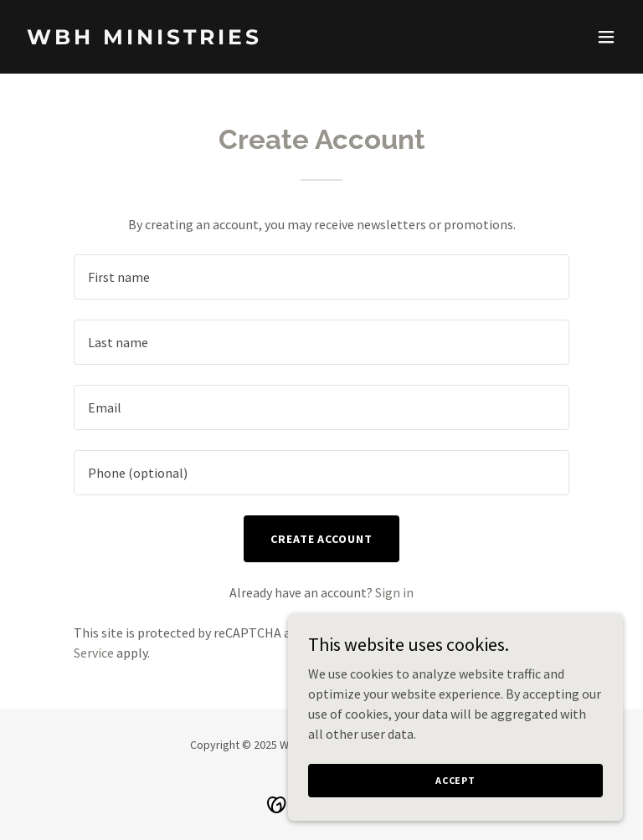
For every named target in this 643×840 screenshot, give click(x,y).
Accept (455, 780)
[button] (606, 37)
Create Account (322, 539)
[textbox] (321, 277)
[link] (144, 39)
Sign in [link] (394, 592)
